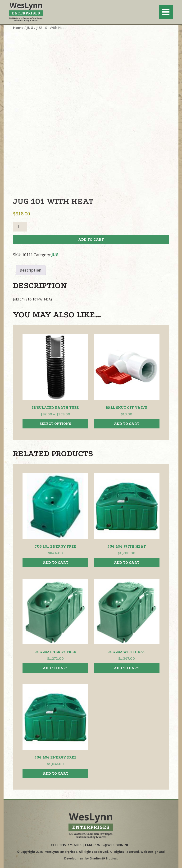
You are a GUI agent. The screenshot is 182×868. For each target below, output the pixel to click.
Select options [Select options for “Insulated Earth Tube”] (55, 424)
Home (18, 27)
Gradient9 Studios (103, 858)
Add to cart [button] (127, 424)
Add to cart (91, 240)
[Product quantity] (20, 227)
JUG (30, 27)
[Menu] (166, 12)
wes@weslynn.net (114, 845)
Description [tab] (31, 270)
